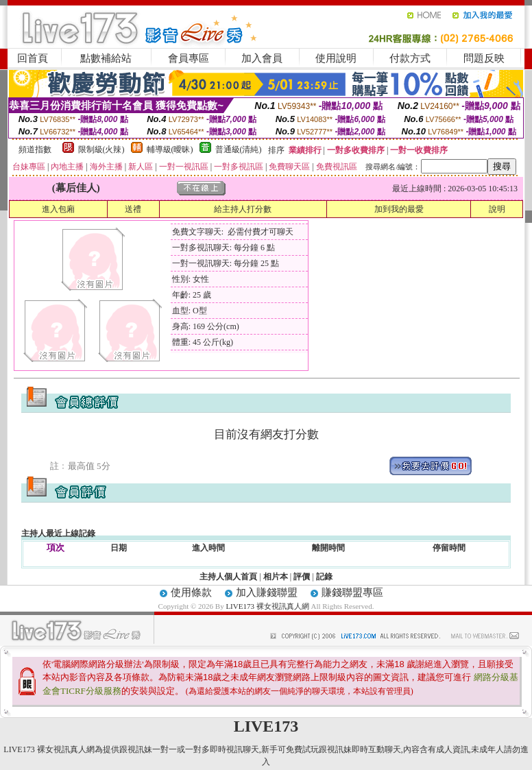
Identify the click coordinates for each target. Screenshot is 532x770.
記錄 (324, 577)
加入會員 (262, 58)
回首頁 (33, 58)
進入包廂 (58, 209)
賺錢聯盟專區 (352, 592)
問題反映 (484, 58)
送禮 (133, 209)
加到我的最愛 (399, 209)
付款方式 (410, 58)
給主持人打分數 (243, 209)
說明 (497, 209)
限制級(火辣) (101, 149)
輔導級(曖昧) (170, 149)
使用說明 (336, 58)
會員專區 (189, 58)
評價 (302, 577)
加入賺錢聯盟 (267, 592)
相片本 (276, 577)
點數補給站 (106, 58)
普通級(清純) (239, 149)
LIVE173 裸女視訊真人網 (267, 606)
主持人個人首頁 (228, 577)
